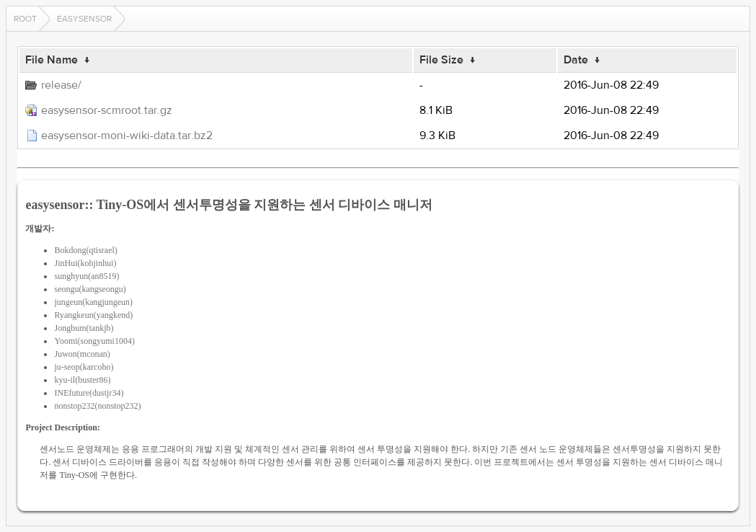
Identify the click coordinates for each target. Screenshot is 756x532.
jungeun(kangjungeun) (93, 302)
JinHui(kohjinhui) (85, 263)
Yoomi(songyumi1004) (94, 341)
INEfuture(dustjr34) (89, 393)
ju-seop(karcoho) (84, 367)
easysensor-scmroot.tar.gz (107, 110)
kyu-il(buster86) (82, 380)
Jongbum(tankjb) (84, 328)
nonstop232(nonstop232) (97, 406)
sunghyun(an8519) (86, 276)
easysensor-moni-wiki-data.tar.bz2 (127, 136)
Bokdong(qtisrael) (85, 250)
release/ (61, 85)
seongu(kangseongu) (90, 289)
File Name (52, 60)
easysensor (84, 19)
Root (25, 19)
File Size (441, 60)
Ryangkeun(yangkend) (93, 315)
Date (576, 60)
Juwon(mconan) (82, 354)
